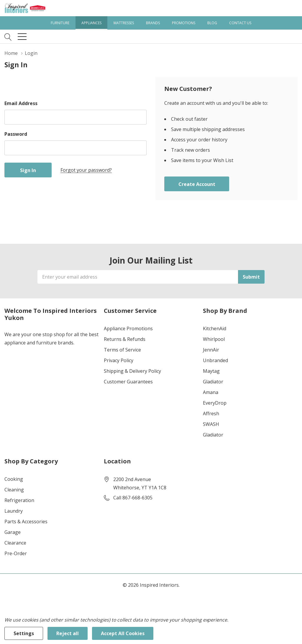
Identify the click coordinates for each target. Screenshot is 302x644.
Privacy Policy (119, 360)
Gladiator (213, 382)
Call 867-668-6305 (133, 498)
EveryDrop (215, 403)
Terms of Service (122, 350)
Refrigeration (19, 500)
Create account (197, 184)
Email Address (21, 103)
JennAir (211, 350)
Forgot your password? (86, 170)
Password (16, 134)
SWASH (211, 424)
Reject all (68, 633)
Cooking (14, 479)
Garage (13, 532)
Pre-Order (16, 553)
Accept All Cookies (123, 633)
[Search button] (8, 37)
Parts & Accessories (26, 522)
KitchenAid (215, 328)
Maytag (211, 371)
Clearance (15, 543)
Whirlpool (214, 339)
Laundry (14, 511)
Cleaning (14, 490)
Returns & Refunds (125, 339)
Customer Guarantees (128, 382)
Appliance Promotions (128, 328)
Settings (24, 633)
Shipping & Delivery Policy (132, 371)
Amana (211, 392)
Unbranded (215, 360)
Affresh (211, 413)
